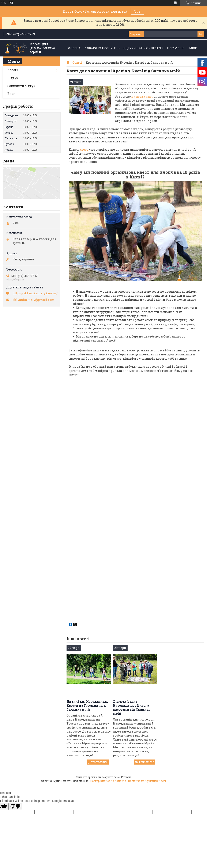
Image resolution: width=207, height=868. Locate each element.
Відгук (13, 78)
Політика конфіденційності (147, 781)
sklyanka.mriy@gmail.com (34, 300)
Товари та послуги (101, 48)
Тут (137, 11)
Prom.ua (126, 777)
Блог (193, 48)
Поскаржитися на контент (108, 781)
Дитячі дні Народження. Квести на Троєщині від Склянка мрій (87, 705)
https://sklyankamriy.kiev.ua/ (35, 293)
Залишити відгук (21, 86)
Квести (13, 70)
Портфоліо (176, 48)
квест (84, 149)
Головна (74, 48)
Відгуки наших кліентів (143, 48)
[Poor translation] (15, 806)
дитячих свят (142, 96)
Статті (77, 63)
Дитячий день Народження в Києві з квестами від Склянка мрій (132, 707)
